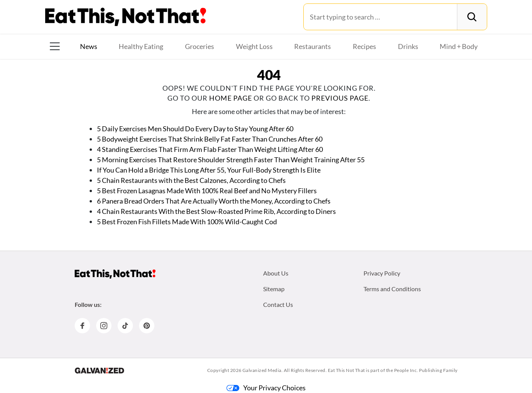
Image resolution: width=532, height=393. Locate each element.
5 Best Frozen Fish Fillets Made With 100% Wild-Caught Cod (187, 222)
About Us (276, 273)
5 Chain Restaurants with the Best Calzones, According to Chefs (191, 180)
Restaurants (313, 46)
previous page (340, 98)
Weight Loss (254, 46)
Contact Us (278, 304)
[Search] (472, 17)
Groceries (200, 46)
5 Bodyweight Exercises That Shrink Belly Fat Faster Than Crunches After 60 (210, 139)
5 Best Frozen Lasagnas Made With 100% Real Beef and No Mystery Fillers (207, 191)
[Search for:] (381, 17)
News (89, 46)
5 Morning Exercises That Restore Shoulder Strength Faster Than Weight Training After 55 (231, 160)
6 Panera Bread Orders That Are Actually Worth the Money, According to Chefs (214, 201)
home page (231, 98)
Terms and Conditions (392, 289)
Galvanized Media (262, 370)
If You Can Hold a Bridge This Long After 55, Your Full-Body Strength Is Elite (209, 170)
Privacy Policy (382, 273)
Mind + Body (459, 46)
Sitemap (274, 289)
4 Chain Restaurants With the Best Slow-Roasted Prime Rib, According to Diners (216, 211)
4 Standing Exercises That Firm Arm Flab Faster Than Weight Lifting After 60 (210, 149)
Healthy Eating (141, 46)
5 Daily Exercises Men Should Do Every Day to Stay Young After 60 (195, 129)
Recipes (364, 46)
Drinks (408, 46)
